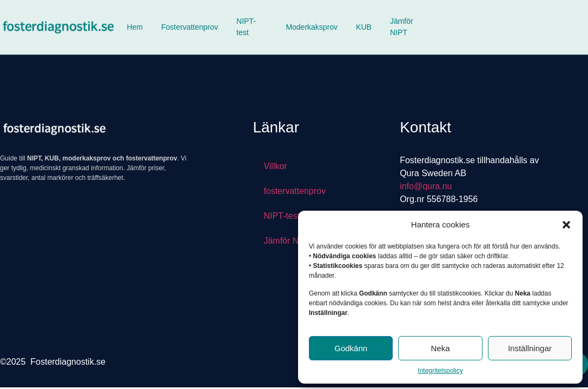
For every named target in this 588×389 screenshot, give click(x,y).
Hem (135, 27)
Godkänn (351, 348)
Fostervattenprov (190, 27)
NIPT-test (246, 27)
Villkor (275, 166)
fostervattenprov (295, 191)
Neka (440, 348)
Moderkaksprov (312, 27)
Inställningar (530, 348)
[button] (566, 225)
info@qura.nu (426, 186)
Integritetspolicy (440, 371)
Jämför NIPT (402, 27)
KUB (364, 27)
